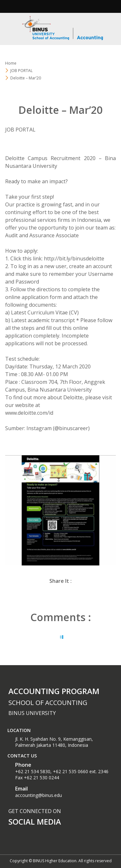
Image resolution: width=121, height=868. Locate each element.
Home (11, 63)
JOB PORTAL (21, 71)
